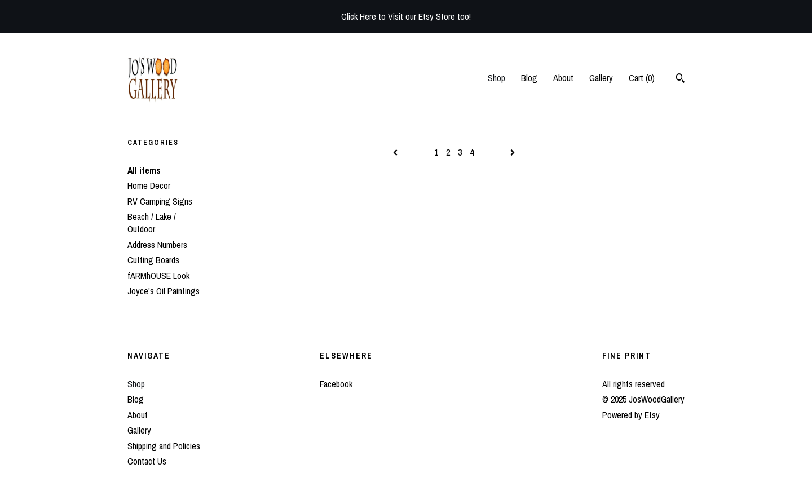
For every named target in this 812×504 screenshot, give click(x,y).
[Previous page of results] (396, 152)
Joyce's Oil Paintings (164, 291)
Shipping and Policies (164, 446)
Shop (497, 78)
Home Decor (149, 185)
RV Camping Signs (160, 201)
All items (144, 170)
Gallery (601, 78)
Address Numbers (157, 245)
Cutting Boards (153, 260)
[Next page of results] (513, 152)
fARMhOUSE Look (158, 276)
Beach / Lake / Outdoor (152, 223)
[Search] (680, 79)
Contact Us (147, 461)
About (563, 78)
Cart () (642, 78)
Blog (529, 78)
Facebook (336, 384)
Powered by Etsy (631, 415)
